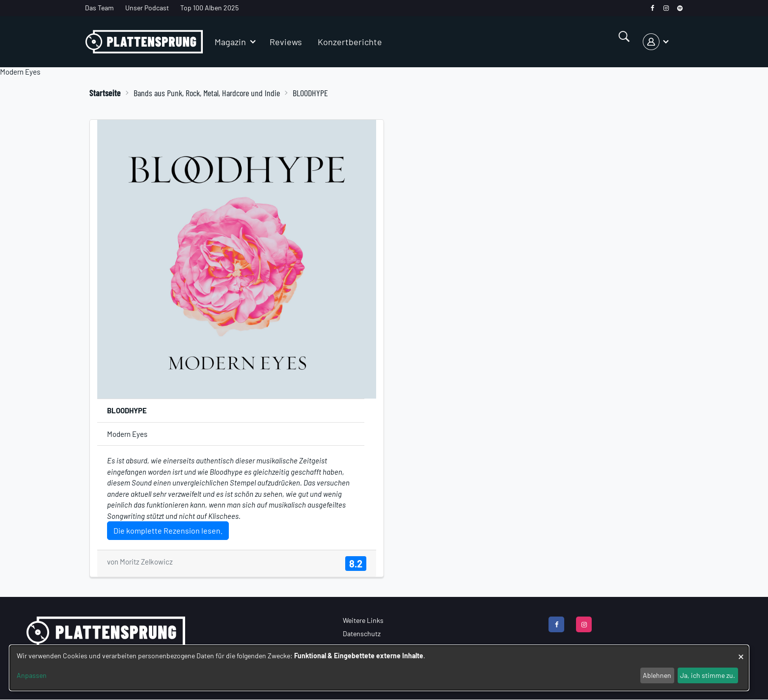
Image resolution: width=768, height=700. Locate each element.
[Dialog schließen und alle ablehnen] (741, 652)
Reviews (286, 42)
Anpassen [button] (32, 675)
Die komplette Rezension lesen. (168, 530)
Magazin (230, 42)
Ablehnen (657, 675)
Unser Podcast (147, 8)
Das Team (99, 8)
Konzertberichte (350, 42)
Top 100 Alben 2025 (209, 8)
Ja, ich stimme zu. (708, 675)
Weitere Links (363, 620)
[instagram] (666, 8)
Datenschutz (362, 633)
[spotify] (680, 8)
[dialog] (379, 668)
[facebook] (652, 8)
